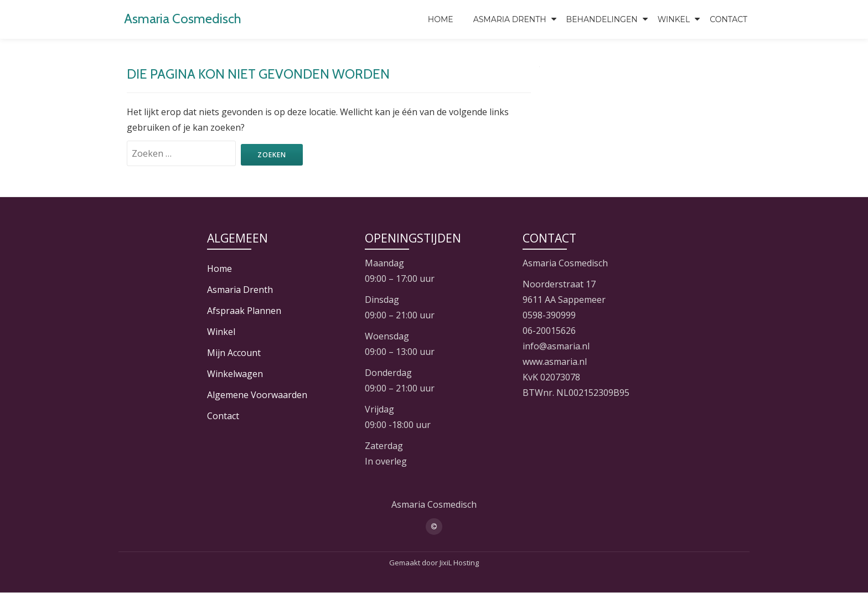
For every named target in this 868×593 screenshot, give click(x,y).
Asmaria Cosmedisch (183, 19)
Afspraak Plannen (244, 311)
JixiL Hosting (459, 563)
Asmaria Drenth (510, 19)
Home (441, 19)
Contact (728, 19)
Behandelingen (602, 19)
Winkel (674, 19)
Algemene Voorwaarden (257, 395)
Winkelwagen (235, 374)
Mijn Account (234, 353)
